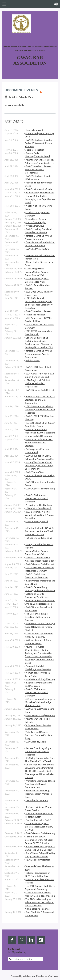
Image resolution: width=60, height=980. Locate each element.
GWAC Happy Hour (35, 268)
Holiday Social (32, 360)
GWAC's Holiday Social (37, 521)
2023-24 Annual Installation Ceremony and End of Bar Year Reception (40, 409)
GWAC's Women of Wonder (39, 189)
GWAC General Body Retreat (40, 390)
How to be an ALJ (34, 130)
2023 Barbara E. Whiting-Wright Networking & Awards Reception (40, 515)
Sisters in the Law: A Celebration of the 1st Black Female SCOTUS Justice (39, 840)
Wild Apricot (29, 976)
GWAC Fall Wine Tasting (37, 249)
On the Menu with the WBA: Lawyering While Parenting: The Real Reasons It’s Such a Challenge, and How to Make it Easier (39, 771)
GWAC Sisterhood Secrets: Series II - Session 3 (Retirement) (38, 169)
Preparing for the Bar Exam (39, 505)
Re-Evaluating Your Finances (40, 192)
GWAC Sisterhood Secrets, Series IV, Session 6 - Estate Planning (38, 143)
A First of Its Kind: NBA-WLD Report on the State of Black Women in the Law (39, 531)
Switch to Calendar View (21, 97)
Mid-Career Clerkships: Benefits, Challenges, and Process (38, 617)
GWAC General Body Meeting (40, 488)
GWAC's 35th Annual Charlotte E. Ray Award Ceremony (36, 692)
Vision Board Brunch (36, 219)
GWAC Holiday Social (36, 742)
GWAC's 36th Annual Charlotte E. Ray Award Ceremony (36, 498)
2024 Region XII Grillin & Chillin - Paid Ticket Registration (37, 383)
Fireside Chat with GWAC (38, 820)
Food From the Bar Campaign (40, 623)
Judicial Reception (35, 150)
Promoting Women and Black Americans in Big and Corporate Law (40, 784)
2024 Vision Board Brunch (38, 508)
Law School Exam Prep (37, 800)
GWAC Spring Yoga (35, 472)
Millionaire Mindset (35, 314)
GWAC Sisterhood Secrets (38, 311)
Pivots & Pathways (35, 226)
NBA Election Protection (38, 860)
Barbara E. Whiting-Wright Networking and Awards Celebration (38, 354)
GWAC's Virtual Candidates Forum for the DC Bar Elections (39, 442)
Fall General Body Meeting (39, 538)
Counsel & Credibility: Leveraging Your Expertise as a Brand (40, 199)
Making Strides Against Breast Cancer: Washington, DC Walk (39, 827)
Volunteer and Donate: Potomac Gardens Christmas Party (39, 735)
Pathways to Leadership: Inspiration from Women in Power (38, 794)
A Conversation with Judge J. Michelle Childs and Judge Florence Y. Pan (40, 702)
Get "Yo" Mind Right (36, 222)
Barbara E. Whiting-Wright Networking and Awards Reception (38, 751)
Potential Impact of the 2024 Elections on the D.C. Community (40, 400)
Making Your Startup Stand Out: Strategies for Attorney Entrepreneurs (39, 465)
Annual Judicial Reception (39, 436)
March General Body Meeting (40, 679)
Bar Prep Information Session (40, 600)
